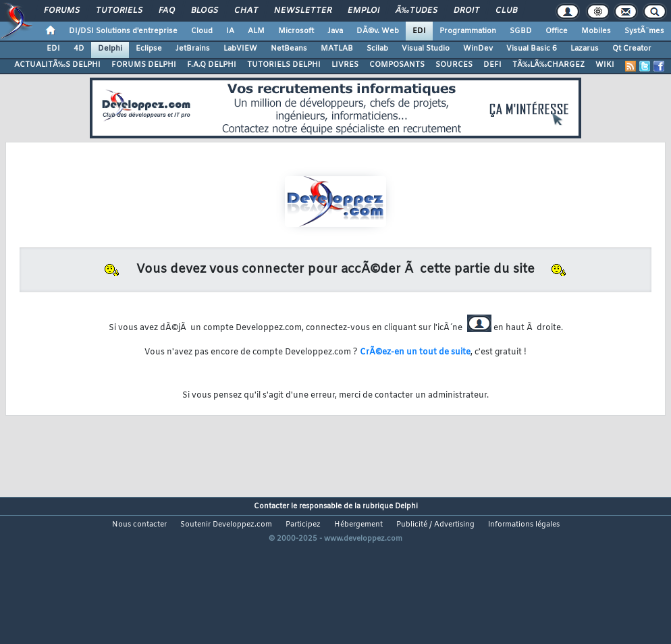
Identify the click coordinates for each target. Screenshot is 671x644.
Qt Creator (632, 49)
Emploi (364, 11)
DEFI (492, 65)
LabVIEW (240, 49)
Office (557, 31)
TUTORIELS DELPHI (284, 65)
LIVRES (345, 65)
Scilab (377, 49)
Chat (246, 11)
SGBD (521, 31)
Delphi (110, 49)
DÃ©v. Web (378, 31)
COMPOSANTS (397, 65)
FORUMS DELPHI (144, 65)
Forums (62, 11)
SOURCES (454, 65)
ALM (256, 31)
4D (79, 49)
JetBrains (193, 49)
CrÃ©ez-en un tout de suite (415, 352)
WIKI (605, 65)
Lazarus (585, 49)
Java (335, 31)
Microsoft (296, 31)
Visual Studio (426, 49)
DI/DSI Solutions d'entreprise (123, 31)
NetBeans (289, 49)
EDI (419, 31)
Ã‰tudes (417, 11)
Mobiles (596, 31)
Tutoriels (119, 11)
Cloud (202, 31)
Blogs (205, 11)
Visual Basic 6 (532, 49)
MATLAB (337, 49)
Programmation (468, 31)
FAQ (167, 11)
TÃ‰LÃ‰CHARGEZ (548, 65)
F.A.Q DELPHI (212, 65)
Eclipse (149, 49)
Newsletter (303, 11)
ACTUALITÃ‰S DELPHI (57, 65)
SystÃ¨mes (644, 31)
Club (506, 11)
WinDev (478, 49)
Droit (466, 11)
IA (230, 31)
